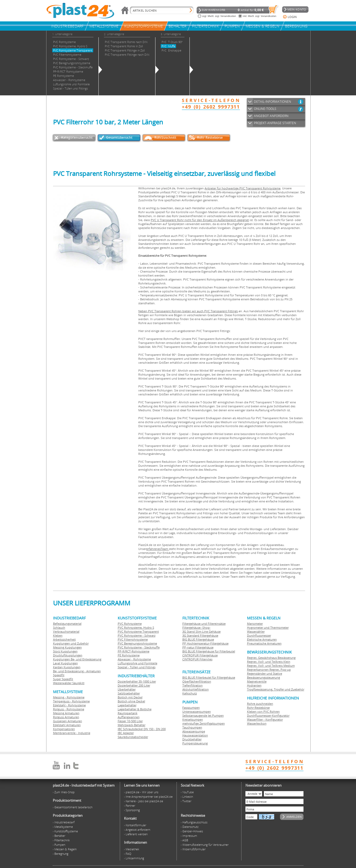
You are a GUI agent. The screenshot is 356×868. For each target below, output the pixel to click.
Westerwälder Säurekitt (69, 683)
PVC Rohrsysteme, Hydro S (136, 627)
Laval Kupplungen (65, 663)
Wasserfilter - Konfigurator (265, 719)
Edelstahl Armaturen (67, 725)
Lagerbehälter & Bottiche (135, 709)
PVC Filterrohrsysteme (133, 639)
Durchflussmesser (259, 635)
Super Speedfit (63, 679)
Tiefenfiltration (193, 685)
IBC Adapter (126, 733)
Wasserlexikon (257, 723)
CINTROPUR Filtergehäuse (200, 655)
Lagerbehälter (127, 705)
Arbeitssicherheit (64, 639)
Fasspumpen (191, 708)
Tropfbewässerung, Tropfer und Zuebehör (276, 689)
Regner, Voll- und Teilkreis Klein (269, 662)
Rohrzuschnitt (165, 137)
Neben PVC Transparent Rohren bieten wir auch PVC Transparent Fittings (188, 311)
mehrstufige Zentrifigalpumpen (204, 723)
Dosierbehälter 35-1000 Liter (137, 681)
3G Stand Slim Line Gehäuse (201, 631)
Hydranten (254, 685)
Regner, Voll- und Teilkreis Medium (271, 666)
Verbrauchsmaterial (66, 631)
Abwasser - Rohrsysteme (134, 659)
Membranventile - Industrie (72, 733)
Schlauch (59, 627)
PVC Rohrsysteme (130, 624)
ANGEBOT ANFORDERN (271, 116)
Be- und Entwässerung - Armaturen (77, 671)
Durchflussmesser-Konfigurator (268, 715)
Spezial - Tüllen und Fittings (137, 667)
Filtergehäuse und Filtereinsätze (204, 624)
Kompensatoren (64, 729)
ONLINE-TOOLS (265, 109)
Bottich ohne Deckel (131, 701)
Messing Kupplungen (67, 647)
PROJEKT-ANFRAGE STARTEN (275, 123)
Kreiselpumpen (193, 719)
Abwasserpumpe (194, 731)
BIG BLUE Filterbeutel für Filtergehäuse (209, 677)
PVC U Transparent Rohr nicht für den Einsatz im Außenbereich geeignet (200, 220)
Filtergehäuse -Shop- (196, 627)
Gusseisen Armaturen (68, 721)
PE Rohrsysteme (129, 655)
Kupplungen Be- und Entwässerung (77, 659)
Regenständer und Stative (265, 673)
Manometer (255, 624)
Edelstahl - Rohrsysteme (69, 705)
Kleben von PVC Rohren (263, 711)
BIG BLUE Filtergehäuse (198, 639)
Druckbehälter (192, 739)
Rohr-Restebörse (210, 137)
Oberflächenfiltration (197, 681)
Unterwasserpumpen (197, 711)
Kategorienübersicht (77, 137)
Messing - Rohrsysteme (69, 697)
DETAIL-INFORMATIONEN (272, 102)
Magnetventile (257, 681)
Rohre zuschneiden (260, 704)
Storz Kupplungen (65, 651)
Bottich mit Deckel (130, 697)
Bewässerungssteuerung (264, 677)
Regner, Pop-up (280, 669)
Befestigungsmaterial (67, 624)
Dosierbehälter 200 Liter (134, 685)
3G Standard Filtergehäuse (200, 635)
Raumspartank (128, 713)
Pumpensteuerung (195, 743)
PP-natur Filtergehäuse (198, 647)
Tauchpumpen (192, 727)
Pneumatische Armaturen (264, 643)
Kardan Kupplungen (67, 667)
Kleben (58, 635)
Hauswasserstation (195, 735)
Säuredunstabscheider (133, 737)
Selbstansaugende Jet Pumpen (203, 715)
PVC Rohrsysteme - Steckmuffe (139, 647)
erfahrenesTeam (158, 549)
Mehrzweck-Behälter (132, 725)
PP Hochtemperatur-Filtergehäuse (205, 643)
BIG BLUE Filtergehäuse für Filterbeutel (209, 651)
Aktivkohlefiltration (196, 689)
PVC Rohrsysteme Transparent (138, 631)
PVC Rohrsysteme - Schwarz (137, 635)
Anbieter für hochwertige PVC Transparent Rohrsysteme (243, 188)
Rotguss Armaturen (66, 717)
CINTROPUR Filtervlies (197, 659)
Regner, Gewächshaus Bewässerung (271, 658)
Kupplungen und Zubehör (71, 643)
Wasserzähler (256, 631)
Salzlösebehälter (129, 693)
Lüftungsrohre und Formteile (137, 663)
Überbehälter (127, 689)
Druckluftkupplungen (68, 655)
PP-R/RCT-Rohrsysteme (134, 651)
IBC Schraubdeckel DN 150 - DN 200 (142, 729)
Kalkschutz (190, 693)
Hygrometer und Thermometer (268, 627)
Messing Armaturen (66, 713)
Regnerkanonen (258, 669)
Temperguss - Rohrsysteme (71, 701)
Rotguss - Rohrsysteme (69, 709)
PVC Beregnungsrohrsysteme (137, 643)
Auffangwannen (129, 717)
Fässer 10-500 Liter (130, 721)
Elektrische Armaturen (262, 639)
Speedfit (59, 675)
